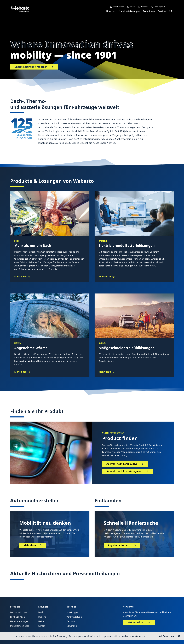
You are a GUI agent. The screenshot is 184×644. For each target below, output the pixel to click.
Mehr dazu (20, 277)
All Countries (166, 636)
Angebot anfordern (119, 545)
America (140, 636)
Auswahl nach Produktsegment (124, 471)
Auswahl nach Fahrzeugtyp (122, 464)
